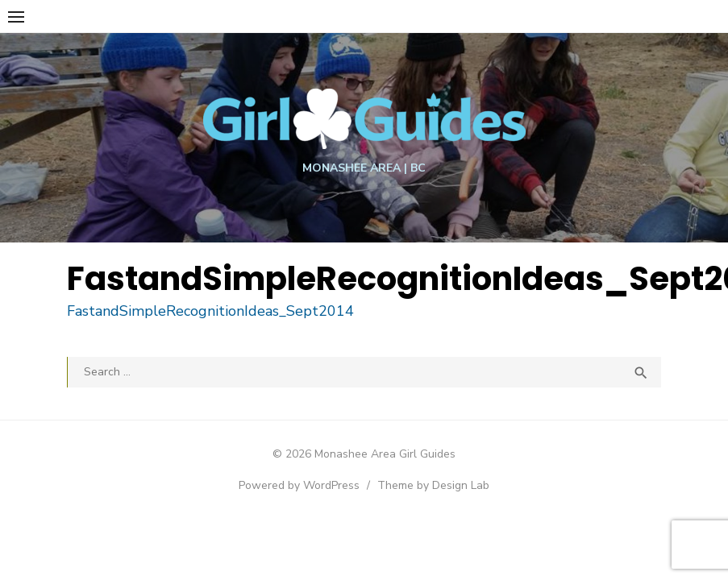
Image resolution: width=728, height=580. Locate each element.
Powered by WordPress (299, 485)
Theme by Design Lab (433, 485)
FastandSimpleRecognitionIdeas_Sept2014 (216, 311)
